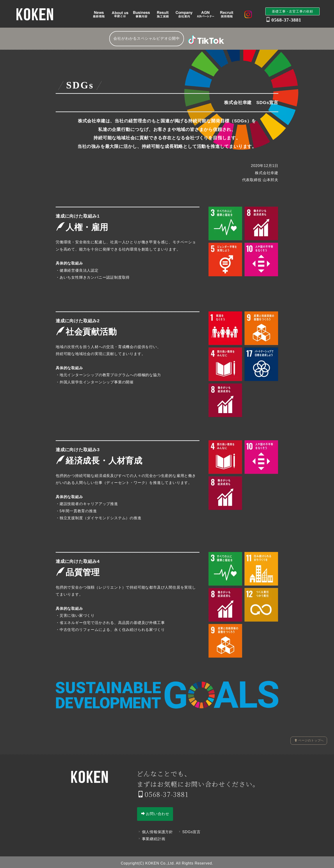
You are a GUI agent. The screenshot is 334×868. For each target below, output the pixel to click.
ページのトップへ (309, 740)
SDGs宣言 (189, 829)
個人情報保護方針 (155, 829)
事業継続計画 (151, 837)
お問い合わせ (156, 811)
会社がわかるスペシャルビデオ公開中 (147, 38)
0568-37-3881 (163, 792)
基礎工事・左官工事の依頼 (292, 11)
